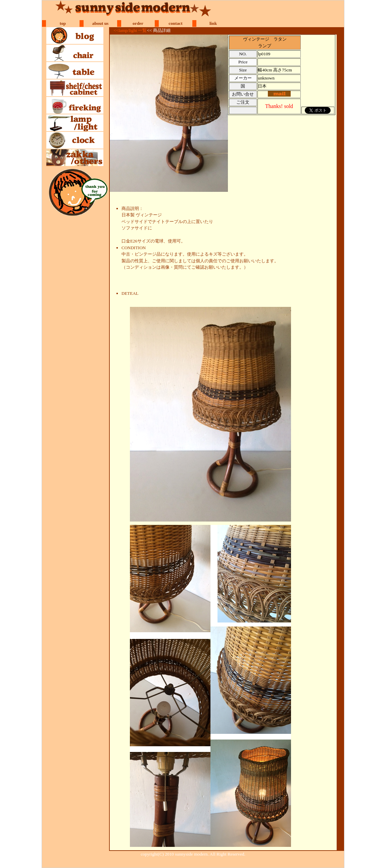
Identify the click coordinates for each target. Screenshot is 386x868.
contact (175, 23)
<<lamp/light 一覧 (130, 30)
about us (101, 23)
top (63, 23)
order (138, 23)
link (213, 23)
